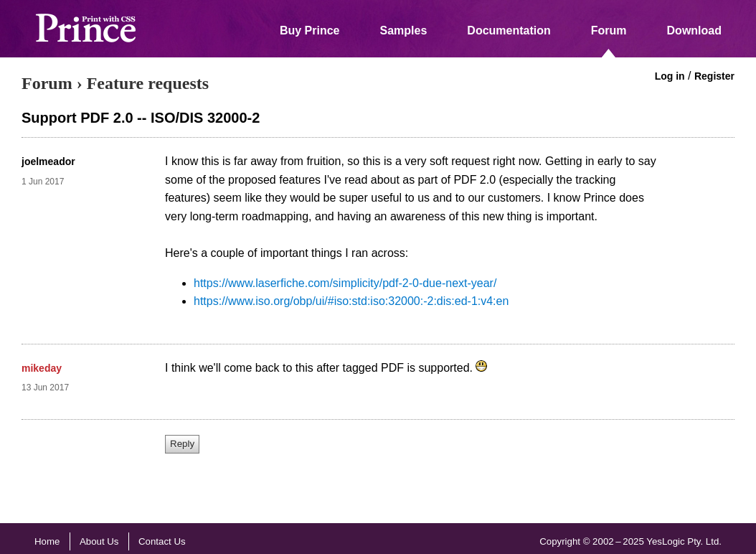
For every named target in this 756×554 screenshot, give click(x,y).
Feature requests (148, 83)
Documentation (509, 30)
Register (714, 76)
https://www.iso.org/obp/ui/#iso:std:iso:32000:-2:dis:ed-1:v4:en (351, 301)
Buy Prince (310, 30)
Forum (609, 30)
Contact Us (162, 541)
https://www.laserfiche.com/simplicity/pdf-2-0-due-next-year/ (345, 283)
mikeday (42, 368)
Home (47, 541)
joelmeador (48, 161)
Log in (670, 76)
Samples (404, 30)
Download (694, 30)
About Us (99, 541)
